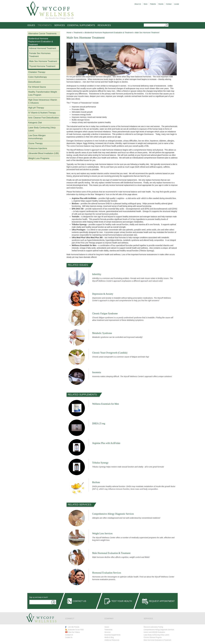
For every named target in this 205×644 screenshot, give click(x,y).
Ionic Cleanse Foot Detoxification (44, 118)
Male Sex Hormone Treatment (43, 61)
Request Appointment (162, 601)
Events (161, 4)
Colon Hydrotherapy (38, 77)
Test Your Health (122, 601)
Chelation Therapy (37, 72)
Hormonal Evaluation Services (107, 573)
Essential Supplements (81, 25)
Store (146, 4)
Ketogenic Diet (35, 123)
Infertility (97, 274)
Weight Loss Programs (39, 158)
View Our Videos (74, 632)
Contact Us (80, 601)
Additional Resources (112, 640)
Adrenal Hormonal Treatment (43, 48)
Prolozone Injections (38, 148)
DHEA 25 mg (99, 423)
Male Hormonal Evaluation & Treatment (111, 553)
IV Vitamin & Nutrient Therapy (42, 113)
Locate (177, 4)
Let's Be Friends (74, 627)
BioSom (96, 482)
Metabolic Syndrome (102, 333)
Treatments (45, 25)
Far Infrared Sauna (37, 87)
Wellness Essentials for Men (106, 404)
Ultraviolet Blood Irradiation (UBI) (44, 153)
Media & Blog (109, 637)
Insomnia (97, 372)
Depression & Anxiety (103, 294)
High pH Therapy (36, 108)
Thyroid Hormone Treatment (42, 66)
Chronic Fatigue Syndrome (105, 313)
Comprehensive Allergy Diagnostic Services (113, 514)
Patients (153, 4)
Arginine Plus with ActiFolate (106, 443)
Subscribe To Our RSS (76, 630)
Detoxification (35, 82)
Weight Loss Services (102, 533)
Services (60, 25)
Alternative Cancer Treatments (42, 34)
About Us (138, 4)
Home (69, 33)
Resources (104, 25)
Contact (169, 4)
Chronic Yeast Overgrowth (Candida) (110, 353)
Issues (31, 25)
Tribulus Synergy (100, 463)
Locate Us (69, 637)
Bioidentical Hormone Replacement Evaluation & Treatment (41, 42)
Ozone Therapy (35, 143)
